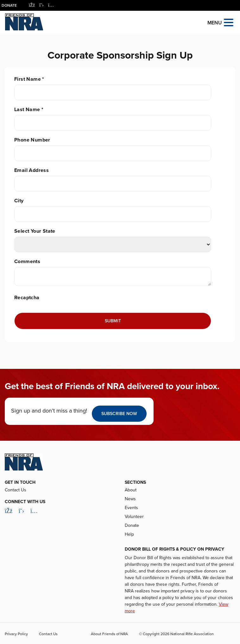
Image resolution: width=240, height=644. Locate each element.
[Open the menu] (229, 22)
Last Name (29, 110)
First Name (29, 79)
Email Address (32, 170)
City (19, 201)
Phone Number (32, 140)
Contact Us (16, 490)
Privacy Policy (16, 634)
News (130, 499)
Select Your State (35, 231)
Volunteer (134, 517)
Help (129, 534)
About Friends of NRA (109, 634)
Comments (27, 262)
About (131, 490)
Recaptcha (27, 298)
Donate (9, 5)
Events (131, 508)
